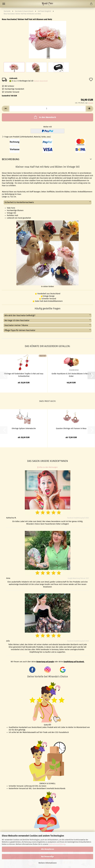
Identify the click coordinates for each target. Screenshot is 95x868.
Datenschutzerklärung (57, 844)
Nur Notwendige (47, 857)
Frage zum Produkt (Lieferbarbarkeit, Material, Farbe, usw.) (28, 137)
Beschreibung (11, 159)
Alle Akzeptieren (47, 849)
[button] (6, 109)
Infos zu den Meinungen (48, 467)
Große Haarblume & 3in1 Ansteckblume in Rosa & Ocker (71, 375)
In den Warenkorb (45, 117)
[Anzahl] (47, 109)
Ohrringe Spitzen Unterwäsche (24, 428)
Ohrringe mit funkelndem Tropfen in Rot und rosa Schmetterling (24, 375)
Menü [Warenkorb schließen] (4, 4)
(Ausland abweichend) (41, 81)
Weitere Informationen (48, 863)
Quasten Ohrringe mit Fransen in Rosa (71, 428)
